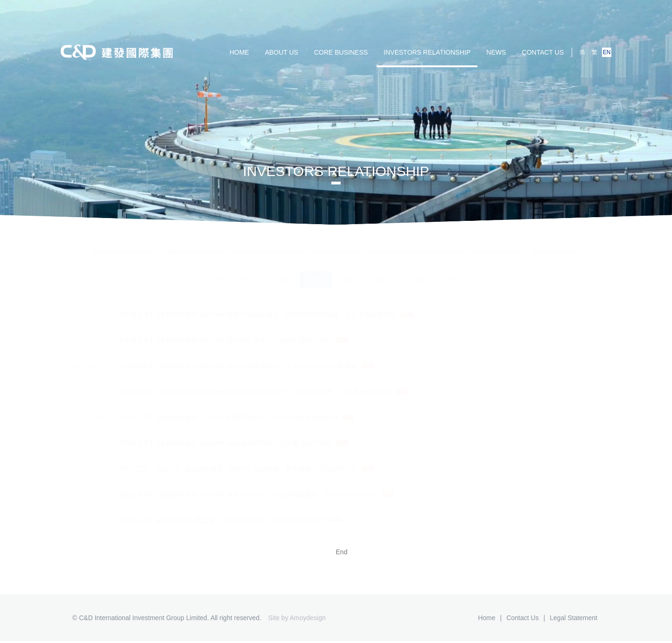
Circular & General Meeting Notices (417, 244)
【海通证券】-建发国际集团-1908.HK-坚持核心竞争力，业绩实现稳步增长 (214, 340)
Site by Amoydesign (297, 618)
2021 (383, 272)
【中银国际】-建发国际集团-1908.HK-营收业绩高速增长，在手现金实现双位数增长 (227, 366)
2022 (350, 272)
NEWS (496, 52)
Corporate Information (123, 244)
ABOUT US (282, 52)
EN (607, 52)
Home (486, 618)
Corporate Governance (192, 244)
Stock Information (555, 244)
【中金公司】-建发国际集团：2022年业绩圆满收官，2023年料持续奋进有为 (217, 417)
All (217, 272)
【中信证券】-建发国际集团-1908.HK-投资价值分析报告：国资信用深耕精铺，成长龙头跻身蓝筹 (247, 315)
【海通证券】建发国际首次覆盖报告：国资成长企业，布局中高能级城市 (211, 520)
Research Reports (498, 244)
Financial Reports (337, 244)
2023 (316, 272)
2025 (248, 272)
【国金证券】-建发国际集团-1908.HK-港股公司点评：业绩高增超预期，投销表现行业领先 (237, 495)
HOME (239, 52)
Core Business (341, 52)
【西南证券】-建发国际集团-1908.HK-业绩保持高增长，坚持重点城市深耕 (214, 443)
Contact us (543, 52)
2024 (282, 272)
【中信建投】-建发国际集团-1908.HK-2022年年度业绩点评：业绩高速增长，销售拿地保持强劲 (245, 392)
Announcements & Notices (268, 244)
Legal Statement (574, 618)
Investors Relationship (427, 52)
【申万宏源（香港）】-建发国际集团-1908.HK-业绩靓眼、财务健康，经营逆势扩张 (227, 469)
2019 (451, 272)
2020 (417, 272)
